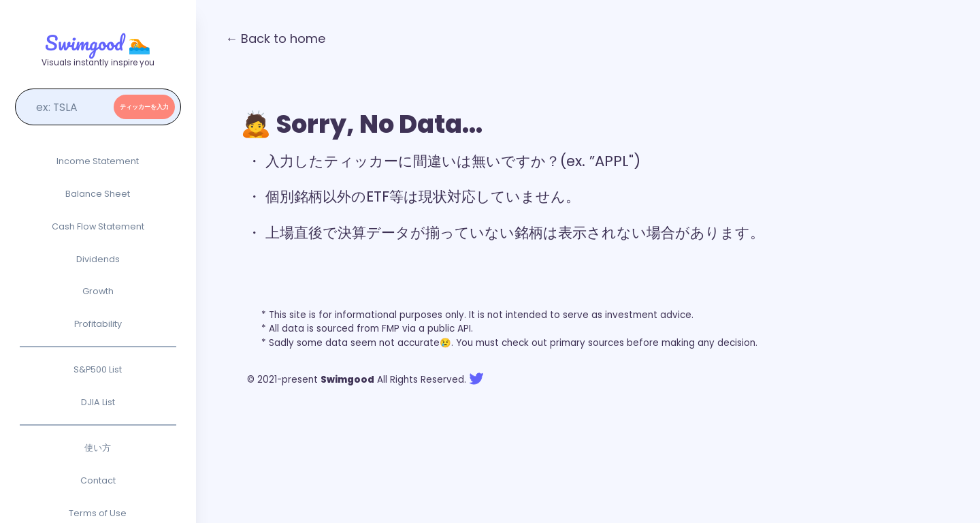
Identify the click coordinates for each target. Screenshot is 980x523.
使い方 (98, 448)
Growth (98, 291)
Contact (98, 480)
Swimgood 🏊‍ (98, 43)
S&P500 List (98, 369)
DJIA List (98, 402)
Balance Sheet (98, 194)
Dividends (98, 259)
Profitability (98, 324)
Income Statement (98, 161)
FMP (391, 329)
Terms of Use (98, 513)
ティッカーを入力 (144, 107)
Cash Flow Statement (98, 226)
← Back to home (275, 38)
